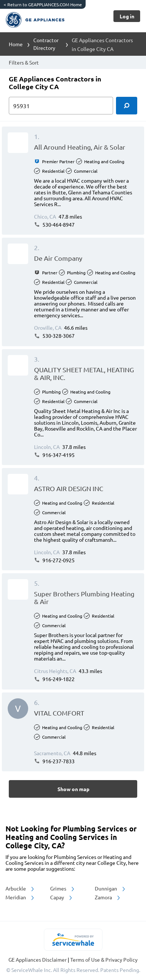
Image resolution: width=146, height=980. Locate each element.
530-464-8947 (54, 224)
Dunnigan (111, 888)
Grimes (63, 888)
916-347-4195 (54, 455)
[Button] (127, 16)
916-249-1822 (54, 679)
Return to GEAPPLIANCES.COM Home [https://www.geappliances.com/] (43, 4)
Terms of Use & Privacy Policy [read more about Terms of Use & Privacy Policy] (104, 959)
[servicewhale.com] (73, 940)
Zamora (108, 897)
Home (16, 44)
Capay (62, 897)
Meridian (20, 897)
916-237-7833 (54, 761)
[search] (127, 106)
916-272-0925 (54, 560)
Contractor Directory (46, 44)
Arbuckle (20, 888)
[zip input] (61, 106)
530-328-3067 (54, 336)
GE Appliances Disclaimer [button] (38, 959)
